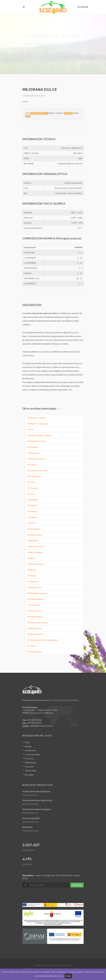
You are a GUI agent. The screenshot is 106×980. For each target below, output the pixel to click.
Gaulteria (33, 500)
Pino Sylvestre (35, 611)
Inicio (32, 56)
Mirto (31, 558)
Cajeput (32, 465)
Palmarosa (33, 582)
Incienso (32, 511)
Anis (31, 430)
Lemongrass (34, 529)
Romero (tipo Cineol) (37, 622)
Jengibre (32, 517)
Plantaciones (30, 762)
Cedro (31, 482)
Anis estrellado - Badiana (39, 435)
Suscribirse (77, 885)
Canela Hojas (34, 476)
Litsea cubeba (35, 535)
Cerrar (68, 976)
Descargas (29, 775)
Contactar (29, 767)
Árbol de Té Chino (36, 441)
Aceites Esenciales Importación (65, 56)
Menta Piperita (35, 552)
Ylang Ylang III (35, 652)
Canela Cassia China (37, 470)
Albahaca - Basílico (37, 418)
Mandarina (33, 541)
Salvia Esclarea (35, 628)
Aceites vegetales (31, 818)
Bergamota (33, 453)
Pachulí (32, 576)
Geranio (32, 506)
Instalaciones (30, 750)
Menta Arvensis (35, 546)
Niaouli (32, 570)
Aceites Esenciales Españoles (36, 792)
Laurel (31, 523)
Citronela (33, 488)
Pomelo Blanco (35, 617)
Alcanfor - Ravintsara (38, 424)
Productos (43, 56)
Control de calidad (32, 754)
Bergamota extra (36, 459)
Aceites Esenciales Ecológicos (37, 809)
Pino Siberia (34, 605)
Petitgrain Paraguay (37, 593)
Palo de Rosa (34, 587)
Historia (28, 746)
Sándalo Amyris (35, 634)
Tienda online (31, 771)
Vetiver (32, 646)
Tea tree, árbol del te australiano (43, 640)
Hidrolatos (27, 827)
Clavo (31, 494)
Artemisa (33, 447)
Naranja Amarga (35, 564)
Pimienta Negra (35, 599)
